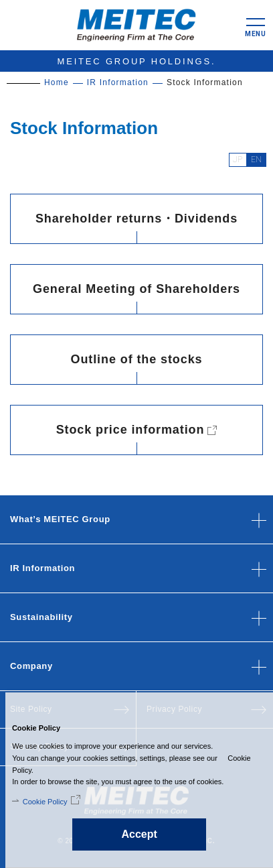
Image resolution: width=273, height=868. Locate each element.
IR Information (118, 82)
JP (238, 160)
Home (57, 82)
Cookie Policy (39, 802)
